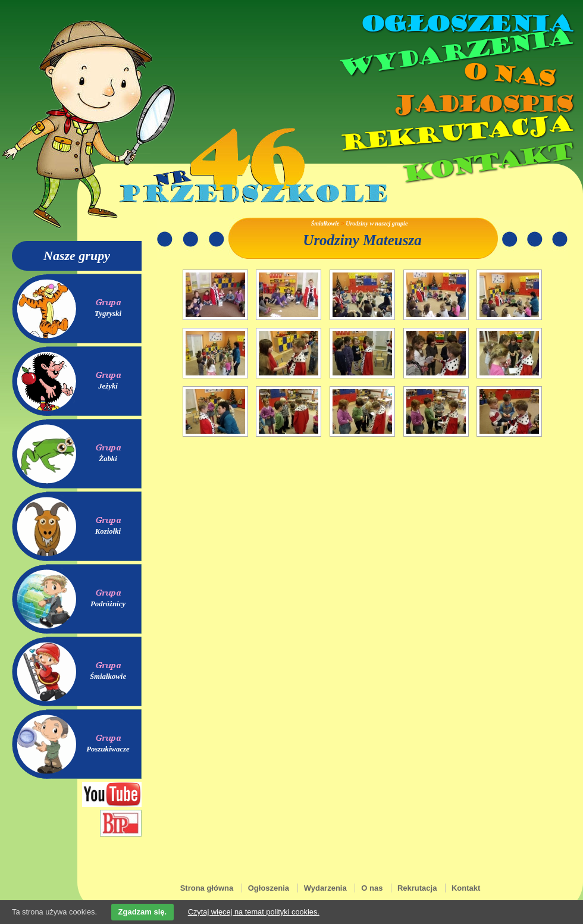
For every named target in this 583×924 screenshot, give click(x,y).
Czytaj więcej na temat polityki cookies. (254, 912)
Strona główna (207, 888)
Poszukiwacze (108, 749)
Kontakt (486, 163)
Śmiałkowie (108, 676)
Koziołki (108, 531)
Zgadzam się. (143, 912)
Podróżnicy (108, 604)
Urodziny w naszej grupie (377, 223)
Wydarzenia (455, 53)
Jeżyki (108, 386)
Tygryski (108, 314)
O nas (508, 75)
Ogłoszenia (466, 24)
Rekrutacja (455, 133)
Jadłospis (482, 104)
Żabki (108, 459)
